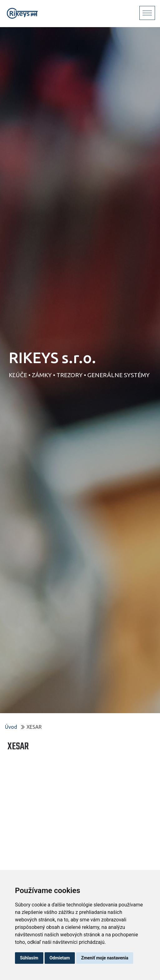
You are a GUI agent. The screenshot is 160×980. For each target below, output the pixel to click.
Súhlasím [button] (29, 958)
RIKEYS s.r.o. (52, 358)
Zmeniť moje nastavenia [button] (105, 958)
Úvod (11, 727)
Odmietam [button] (60, 958)
